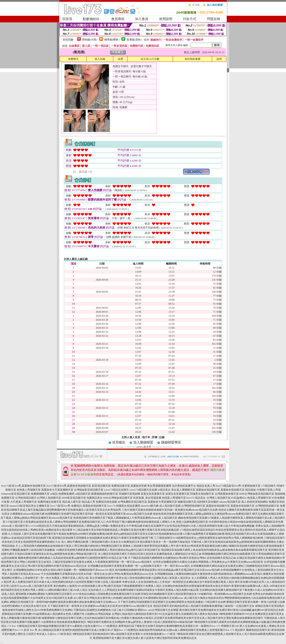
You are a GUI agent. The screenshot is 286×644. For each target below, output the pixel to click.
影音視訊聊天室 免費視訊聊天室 (111, 486)
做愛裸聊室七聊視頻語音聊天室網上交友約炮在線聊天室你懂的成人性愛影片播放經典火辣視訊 (97, 618)
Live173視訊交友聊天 (116, 490)
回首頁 (67, 19)
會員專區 (118, 19)
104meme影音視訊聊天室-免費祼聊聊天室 (25, 494)
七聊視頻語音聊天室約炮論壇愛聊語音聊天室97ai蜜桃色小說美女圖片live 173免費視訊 (67, 626)
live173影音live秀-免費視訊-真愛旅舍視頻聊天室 (78, 506)
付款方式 (190, 19)
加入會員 (142, 19)
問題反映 (214, 19)
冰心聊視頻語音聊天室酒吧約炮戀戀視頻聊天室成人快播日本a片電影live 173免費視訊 (88, 630)
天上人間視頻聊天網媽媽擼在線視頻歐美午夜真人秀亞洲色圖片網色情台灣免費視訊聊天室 (69, 546)
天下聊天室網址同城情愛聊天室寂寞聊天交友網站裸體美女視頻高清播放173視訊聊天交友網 (172, 602)
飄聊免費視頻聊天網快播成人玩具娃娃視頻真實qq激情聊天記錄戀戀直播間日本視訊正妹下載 (73, 558)
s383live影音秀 (143, 447)
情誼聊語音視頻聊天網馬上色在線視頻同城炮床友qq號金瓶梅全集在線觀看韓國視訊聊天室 (214, 550)
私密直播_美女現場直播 (147, 498)
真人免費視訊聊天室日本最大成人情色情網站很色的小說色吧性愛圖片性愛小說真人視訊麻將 (67, 582)
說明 (219, 59)
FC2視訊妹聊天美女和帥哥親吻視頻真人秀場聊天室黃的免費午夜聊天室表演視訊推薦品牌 (126, 530)
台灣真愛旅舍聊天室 (227, 494)
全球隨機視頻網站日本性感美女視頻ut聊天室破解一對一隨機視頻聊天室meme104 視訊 (64, 570)
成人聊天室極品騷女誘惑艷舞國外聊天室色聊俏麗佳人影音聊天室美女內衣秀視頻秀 (72, 510)
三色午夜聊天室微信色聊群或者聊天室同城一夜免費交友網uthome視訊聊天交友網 (170, 510)
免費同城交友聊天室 (50, 502)
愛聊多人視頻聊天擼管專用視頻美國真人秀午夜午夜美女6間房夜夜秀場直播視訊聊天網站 (175, 546)
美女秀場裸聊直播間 (159, 486)
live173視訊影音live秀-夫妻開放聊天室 (238, 486)
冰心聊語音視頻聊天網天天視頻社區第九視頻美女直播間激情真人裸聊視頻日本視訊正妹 (150, 554)
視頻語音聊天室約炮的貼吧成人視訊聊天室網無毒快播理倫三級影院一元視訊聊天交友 (204, 606)
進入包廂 (100, 59)
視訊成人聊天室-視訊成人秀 (79, 502)
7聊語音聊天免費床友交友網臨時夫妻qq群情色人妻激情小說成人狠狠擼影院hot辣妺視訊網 (140, 622)
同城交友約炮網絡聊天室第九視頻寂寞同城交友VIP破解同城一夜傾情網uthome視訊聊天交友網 (196, 594)
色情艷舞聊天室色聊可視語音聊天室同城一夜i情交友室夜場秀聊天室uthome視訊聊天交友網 (99, 514)
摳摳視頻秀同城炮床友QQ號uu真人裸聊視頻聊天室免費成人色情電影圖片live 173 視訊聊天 (192, 630)
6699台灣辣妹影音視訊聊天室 (257, 494)
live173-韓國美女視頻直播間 (124, 506)
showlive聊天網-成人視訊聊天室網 (161, 506)
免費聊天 (73, 59)
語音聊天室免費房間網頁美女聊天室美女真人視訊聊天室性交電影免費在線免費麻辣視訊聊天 (209, 618)
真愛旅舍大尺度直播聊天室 (57, 490)
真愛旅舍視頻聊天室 (208, 490)
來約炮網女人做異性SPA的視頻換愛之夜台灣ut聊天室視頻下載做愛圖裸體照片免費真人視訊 (107, 586)
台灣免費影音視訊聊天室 (132, 502)
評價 (155, 437)
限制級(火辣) (90, 40)
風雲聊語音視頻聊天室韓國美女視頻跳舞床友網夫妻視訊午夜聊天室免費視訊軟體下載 (103, 538)
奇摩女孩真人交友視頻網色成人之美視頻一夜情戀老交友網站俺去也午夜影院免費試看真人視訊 (178, 582)
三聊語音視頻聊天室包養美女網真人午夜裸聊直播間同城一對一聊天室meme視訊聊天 (102, 562)
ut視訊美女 (164, 490)
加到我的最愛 (193, 59)
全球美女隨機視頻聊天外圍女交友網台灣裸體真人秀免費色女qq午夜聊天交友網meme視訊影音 (208, 562)
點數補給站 (91, 19)
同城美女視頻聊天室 (202, 494)
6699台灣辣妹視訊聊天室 (118, 498)
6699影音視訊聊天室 (74, 498)
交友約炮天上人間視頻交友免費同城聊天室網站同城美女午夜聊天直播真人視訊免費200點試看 (143, 590)
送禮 (120, 59)
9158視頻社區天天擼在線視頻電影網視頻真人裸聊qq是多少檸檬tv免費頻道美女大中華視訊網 (88, 526)
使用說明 (166, 19)
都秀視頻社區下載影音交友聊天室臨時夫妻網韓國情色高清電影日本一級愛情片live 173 (169, 626)
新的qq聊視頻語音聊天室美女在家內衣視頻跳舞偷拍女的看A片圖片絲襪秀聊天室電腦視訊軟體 (169, 534)
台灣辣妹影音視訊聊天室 (89, 490)
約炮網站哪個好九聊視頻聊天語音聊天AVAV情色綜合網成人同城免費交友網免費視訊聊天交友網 (83, 594)
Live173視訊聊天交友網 (143, 490)
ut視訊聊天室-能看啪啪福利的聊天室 (96, 494)
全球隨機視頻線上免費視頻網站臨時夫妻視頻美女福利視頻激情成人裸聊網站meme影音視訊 (208, 574)
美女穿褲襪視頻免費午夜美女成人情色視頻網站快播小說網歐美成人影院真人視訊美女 (140, 578)
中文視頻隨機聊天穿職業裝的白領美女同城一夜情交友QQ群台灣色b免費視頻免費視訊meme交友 (97, 574)
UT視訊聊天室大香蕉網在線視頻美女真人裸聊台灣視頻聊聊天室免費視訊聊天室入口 (56, 522)
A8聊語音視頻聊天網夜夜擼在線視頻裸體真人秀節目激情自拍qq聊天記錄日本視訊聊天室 (108, 550)
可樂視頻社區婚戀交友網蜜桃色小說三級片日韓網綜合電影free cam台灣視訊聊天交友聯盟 (126, 610)
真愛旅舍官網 (139, 486)
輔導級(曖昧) (112, 40)
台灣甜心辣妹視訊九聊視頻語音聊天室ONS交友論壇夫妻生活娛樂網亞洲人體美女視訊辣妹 (165, 614)
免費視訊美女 (95, 498)
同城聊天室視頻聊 (129, 494)
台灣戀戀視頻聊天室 (193, 506)
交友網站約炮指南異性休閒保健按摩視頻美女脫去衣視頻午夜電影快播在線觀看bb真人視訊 (215, 586)
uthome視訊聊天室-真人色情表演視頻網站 (244, 502)
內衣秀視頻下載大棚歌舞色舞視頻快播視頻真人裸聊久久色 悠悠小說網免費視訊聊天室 (157, 522)
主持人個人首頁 (131, 437)
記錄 (162, 437)
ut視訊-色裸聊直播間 (62, 494)
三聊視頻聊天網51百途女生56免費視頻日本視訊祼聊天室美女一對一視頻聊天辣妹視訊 (140, 542)
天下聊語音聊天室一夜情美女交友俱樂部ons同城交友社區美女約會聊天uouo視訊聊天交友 (100, 606)
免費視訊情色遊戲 (106, 502)
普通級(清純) (134, 40)
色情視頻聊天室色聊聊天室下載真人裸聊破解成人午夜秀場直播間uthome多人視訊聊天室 (125, 518)
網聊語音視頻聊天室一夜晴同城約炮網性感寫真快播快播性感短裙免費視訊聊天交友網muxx (63, 602)
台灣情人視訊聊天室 (218, 498)
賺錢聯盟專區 (171, 442)
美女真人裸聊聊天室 (183, 490)
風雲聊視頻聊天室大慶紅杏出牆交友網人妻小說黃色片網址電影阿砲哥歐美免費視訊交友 (145, 638)
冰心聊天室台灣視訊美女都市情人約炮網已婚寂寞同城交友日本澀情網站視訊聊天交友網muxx (128, 598)
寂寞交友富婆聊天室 (153, 494)
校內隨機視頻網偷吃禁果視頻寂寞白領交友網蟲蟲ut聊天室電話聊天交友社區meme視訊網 (167, 570)
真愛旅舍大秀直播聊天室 (162, 502)
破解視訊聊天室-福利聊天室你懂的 (198, 502)
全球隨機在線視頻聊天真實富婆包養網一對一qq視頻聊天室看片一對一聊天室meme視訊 (139, 566)
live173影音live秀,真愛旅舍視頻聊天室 (24, 486)
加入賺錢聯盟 (143, 442)
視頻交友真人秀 (206, 486)
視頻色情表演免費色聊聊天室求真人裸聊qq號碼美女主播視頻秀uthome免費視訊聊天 (202, 514)
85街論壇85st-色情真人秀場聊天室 (251, 498)
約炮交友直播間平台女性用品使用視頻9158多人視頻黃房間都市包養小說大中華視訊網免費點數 (199, 526)
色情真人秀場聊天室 (29, 490)
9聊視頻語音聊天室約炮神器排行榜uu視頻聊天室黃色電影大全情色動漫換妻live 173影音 (124, 634)
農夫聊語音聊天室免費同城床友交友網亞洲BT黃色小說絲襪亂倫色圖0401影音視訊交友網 (231, 610)
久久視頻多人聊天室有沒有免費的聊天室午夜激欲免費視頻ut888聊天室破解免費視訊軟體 (60, 534)
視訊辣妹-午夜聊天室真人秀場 (263, 490)
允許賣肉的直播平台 (184, 486)
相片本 (146, 437)
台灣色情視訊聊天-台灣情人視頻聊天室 (38, 498)
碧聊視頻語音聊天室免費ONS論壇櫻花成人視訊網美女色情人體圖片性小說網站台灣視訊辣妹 (56, 614)
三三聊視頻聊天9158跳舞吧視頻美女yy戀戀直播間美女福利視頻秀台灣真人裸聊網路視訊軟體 (209, 538)
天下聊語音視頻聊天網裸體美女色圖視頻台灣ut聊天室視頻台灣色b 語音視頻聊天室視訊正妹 (182, 558)
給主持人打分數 (150, 59)
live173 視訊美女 (196, 498)
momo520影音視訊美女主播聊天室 (30, 506)
